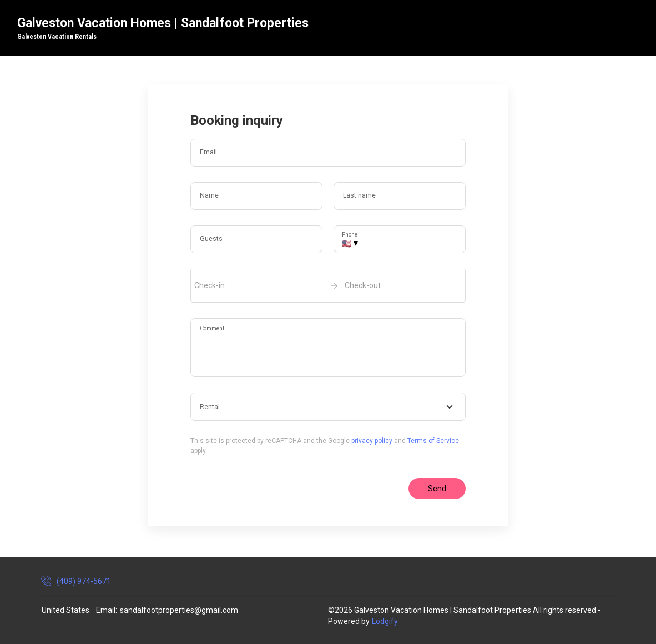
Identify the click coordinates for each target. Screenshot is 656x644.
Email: (107, 610)
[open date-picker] (328, 285)
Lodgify (385, 621)
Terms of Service (433, 441)
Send (437, 489)
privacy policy (372, 441)
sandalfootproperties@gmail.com (179, 610)
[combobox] (328, 407)
